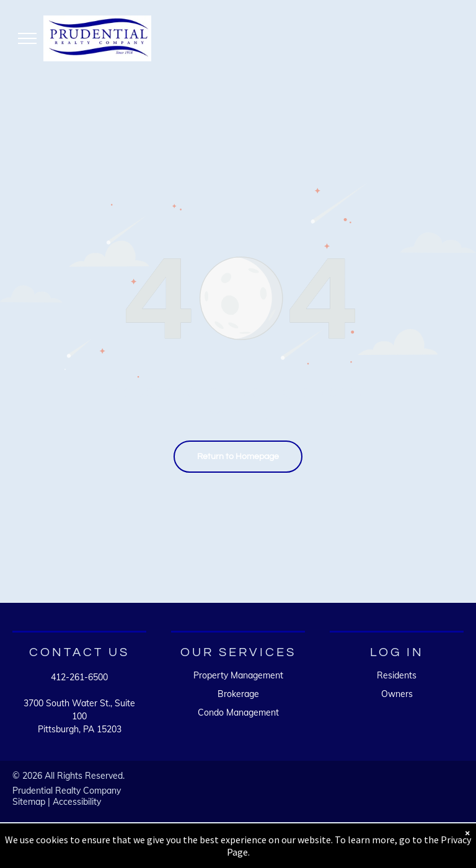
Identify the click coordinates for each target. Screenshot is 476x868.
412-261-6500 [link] (79, 677)
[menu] (27, 38)
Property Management (238, 675)
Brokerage (238, 694)
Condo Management (238, 712)
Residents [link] (397, 675)
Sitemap (29, 802)
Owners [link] (397, 694)
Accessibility (77, 802)
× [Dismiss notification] (467, 841)
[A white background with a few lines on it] (340, 795)
